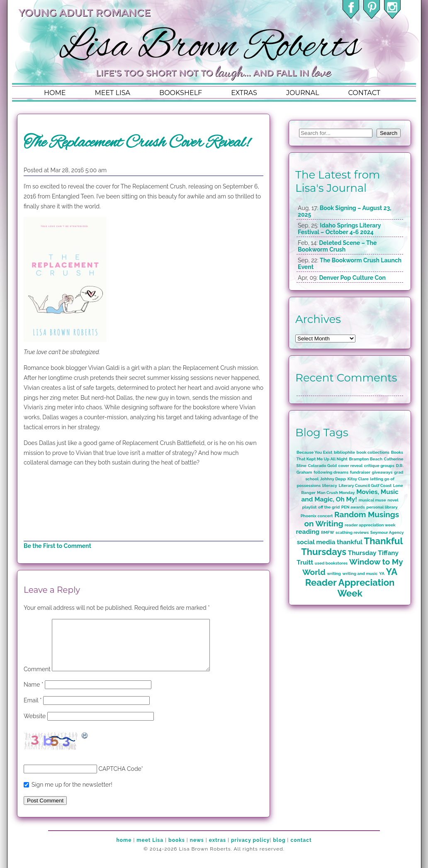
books (177, 850)
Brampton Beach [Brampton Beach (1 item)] (366, 459)
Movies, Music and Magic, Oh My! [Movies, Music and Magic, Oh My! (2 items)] (350, 496)
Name (34, 694)
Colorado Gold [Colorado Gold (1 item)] (322, 466)
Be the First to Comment (57, 546)
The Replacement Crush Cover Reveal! (137, 143)
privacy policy (250, 850)
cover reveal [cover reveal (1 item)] (351, 466)
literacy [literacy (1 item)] (330, 485)
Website (35, 726)
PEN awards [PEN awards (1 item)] (353, 507)
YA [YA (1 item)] (382, 573)
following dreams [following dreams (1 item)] (331, 472)
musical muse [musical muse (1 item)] (372, 500)
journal (303, 93)
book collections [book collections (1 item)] (373, 452)
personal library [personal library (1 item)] (382, 507)
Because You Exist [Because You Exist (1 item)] (314, 452)
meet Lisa (150, 850)
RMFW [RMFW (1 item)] (328, 532)
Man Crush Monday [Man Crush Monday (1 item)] (336, 493)
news (197, 850)
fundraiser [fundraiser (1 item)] (360, 472)
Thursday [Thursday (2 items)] (362, 553)
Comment (37, 679)
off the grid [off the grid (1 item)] (329, 507)
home (55, 93)
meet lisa (112, 93)
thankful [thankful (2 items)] (350, 542)
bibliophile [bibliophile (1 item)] (344, 452)
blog (279, 850)
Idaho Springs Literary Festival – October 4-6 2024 (339, 229)
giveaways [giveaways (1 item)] (382, 472)
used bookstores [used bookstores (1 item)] (331, 563)
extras (244, 93)
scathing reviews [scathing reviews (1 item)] (352, 532)
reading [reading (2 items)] (308, 532)
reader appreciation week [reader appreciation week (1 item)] (370, 525)
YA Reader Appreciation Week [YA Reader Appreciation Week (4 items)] (351, 582)
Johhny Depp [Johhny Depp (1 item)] (333, 479)
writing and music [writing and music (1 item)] (360, 573)
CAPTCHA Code (120, 779)
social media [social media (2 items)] (316, 542)
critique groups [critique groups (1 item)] (379, 466)
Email (33, 710)
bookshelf (181, 93)
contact (364, 93)
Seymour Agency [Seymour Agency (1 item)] (387, 532)
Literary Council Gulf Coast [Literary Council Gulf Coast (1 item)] (365, 485)
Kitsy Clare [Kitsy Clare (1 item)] (358, 479)
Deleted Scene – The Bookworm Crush (337, 246)
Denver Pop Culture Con (352, 278)
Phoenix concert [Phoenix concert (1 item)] (317, 516)
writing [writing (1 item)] (334, 573)
